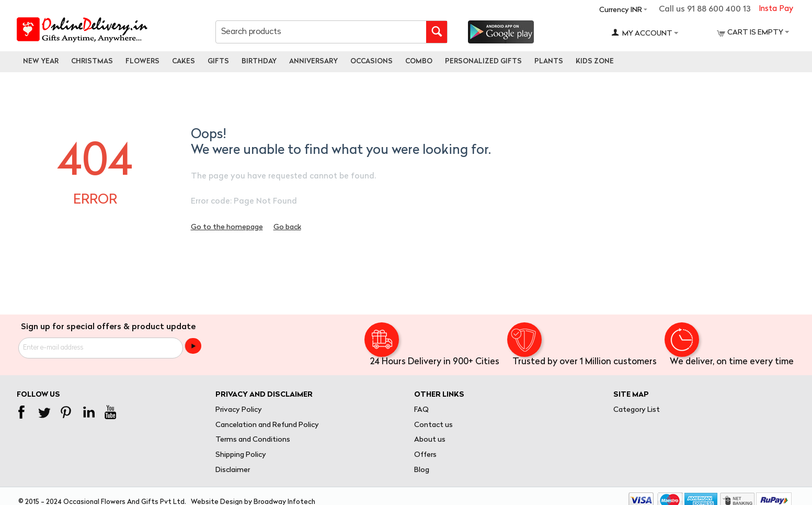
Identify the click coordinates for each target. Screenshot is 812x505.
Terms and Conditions (253, 440)
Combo (419, 61)
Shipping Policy (241, 455)
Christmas (92, 61)
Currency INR (621, 10)
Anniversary (313, 61)
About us (430, 440)
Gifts (218, 61)
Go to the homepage (227, 227)
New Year (41, 61)
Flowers (142, 61)
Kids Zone (595, 61)
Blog (422, 470)
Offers (425, 455)
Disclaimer (233, 470)
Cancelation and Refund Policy (267, 425)
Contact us (433, 425)
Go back (287, 227)
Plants (549, 61)
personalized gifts (483, 61)
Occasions (371, 61)
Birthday (259, 61)
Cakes (184, 61)
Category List (637, 410)
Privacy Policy (239, 410)
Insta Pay (776, 9)
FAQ (421, 410)
